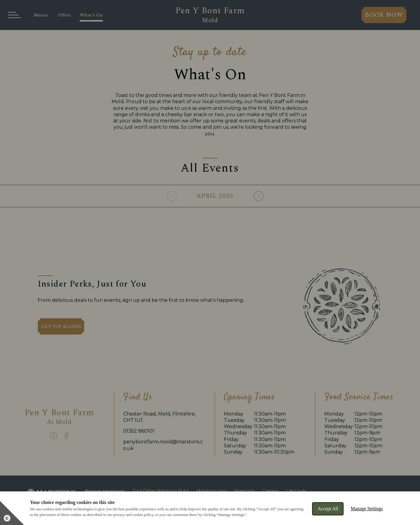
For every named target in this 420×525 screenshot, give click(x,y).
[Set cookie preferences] (12, 513)
